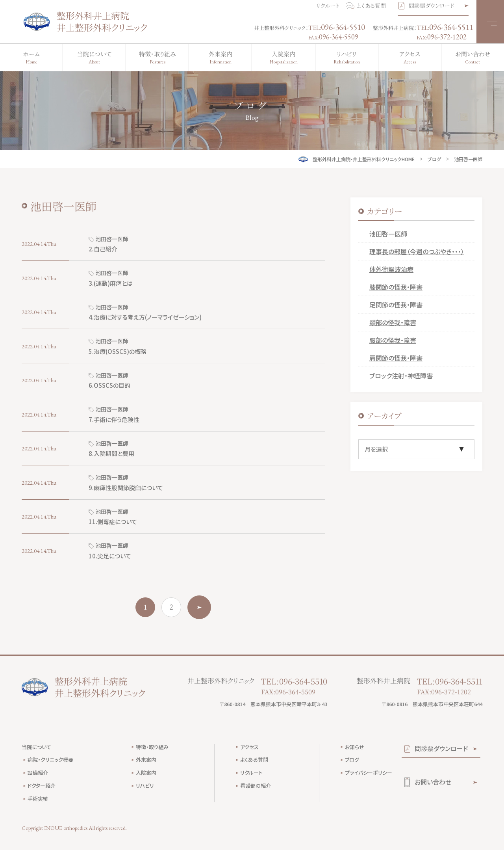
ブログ (434, 159)
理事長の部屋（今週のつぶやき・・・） (417, 251)
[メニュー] (490, 22)
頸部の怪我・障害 (393, 322)
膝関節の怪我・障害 (396, 287)
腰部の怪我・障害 (393, 340)
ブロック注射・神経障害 (401, 376)
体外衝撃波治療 (391, 269)
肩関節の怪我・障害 (396, 358)
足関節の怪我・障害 (396, 305)
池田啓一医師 (388, 234)
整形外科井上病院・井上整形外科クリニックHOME (364, 159)
